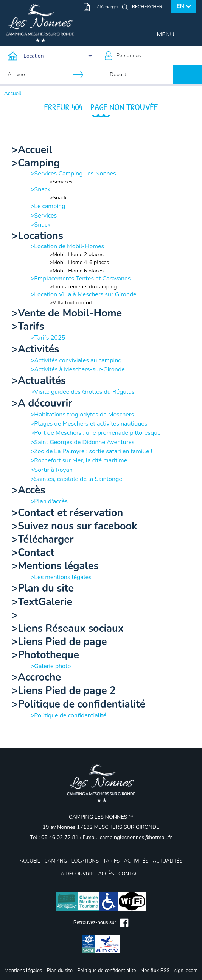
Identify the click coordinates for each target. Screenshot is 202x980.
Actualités (168, 861)
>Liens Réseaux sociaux (68, 629)
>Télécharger (43, 539)
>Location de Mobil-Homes (67, 246)
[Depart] (141, 75)
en (180, 6)
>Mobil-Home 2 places (77, 254)
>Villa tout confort (71, 303)
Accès (106, 874)
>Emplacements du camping (83, 287)
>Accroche (36, 677)
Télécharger (107, 7)
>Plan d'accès (49, 501)
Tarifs (111, 861)
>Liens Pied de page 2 (64, 691)
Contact (130, 874)
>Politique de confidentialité (78, 704)
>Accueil (32, 150)
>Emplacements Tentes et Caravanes (81, 279)
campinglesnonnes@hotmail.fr (136, 837)
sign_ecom (186, 971)
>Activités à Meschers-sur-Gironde (78, 369)
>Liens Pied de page (59, 642)
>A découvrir (42, 403)
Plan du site (60, 971)
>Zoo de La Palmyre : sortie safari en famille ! (92, 451)
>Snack (40, 189)
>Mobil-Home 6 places (77, 271)
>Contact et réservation (68, 513)
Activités (136, 861)
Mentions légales (23, 971)
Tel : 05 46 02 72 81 (55, 837)
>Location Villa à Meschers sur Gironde (84, 294)
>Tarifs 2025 (48, 338)
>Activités (36, 349)
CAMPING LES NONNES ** (101, 817)
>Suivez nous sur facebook (75, 526)
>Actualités (39, 381)
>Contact (33, 553)
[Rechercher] (149, 7)
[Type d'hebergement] (50, 56)
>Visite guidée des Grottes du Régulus (83, 392)
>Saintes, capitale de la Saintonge (76, 479)
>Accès (29, 490)
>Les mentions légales (61, 577)
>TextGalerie (42, 602)
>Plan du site (43, 588)
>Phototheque (45, 655)
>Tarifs (28, 326)
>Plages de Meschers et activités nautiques (89, 424)
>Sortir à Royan (52, 470)
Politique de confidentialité (106, 971)
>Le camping (48, 206)
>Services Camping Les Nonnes (73, 174)
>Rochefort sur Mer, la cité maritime (79, 460)
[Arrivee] (39, 75)
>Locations (37, 236)
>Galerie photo (51, 666)
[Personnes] (151, 56)
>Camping (36, 163)
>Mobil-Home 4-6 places (79, 262)
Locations (85, 861)
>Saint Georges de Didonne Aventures (83, 442)
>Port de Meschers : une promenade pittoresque (96, 433)
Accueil (13, 93)
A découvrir (77, 874)
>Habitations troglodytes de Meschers (82, 415)
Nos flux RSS (155, 971)
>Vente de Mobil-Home (67, 313)
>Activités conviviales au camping (76, 360)
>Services (61, 182)
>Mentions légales (55, 566)
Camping (56, 861)
